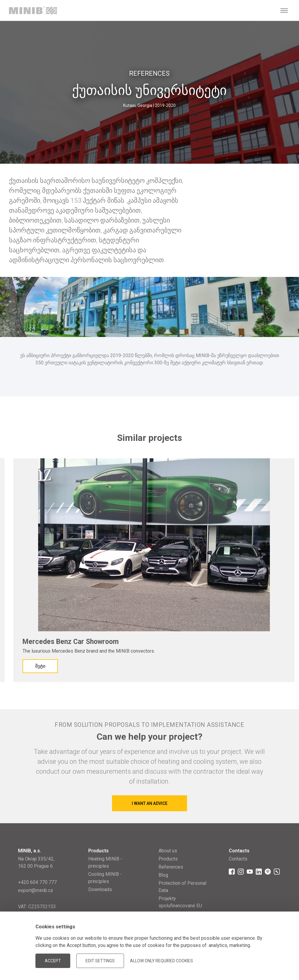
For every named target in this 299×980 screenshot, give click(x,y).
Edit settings (100, 961)
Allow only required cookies (162, 961)
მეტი (40, 666)
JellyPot (271, 960)
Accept (53, 961)
